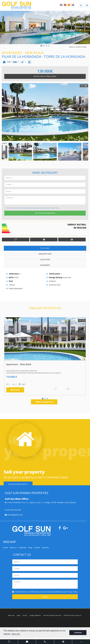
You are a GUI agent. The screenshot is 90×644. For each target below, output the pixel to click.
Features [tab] (45, 248)
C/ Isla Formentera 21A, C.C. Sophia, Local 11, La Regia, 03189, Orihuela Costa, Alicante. (41, 502)
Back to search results (78, 47)
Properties (23, 548)
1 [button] (41, 46)
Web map (11, 615)
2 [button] (44, 46)
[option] (45, 27)
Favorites (45, 548)
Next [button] (88, 28)
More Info (15, 390)
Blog (30, 548)
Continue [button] (78, 633)
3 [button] (46, 46)
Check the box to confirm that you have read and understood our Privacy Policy (33, 208)
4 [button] (49, 46)
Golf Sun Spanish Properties (52, 615)
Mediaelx (38, 615)
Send (45, 597)
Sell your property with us (18, 484)
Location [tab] (45, 259)
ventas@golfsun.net (14, 515)
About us (13, 548)
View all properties (44, 402)
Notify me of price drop (45, 76)
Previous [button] (2, 28)
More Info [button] (16, 634)
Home (6, 548)
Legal (18, 615)
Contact (37, 548)
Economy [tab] (45, 265)
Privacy (25, 615)
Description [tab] (45, 254)
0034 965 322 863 (13, 510)
